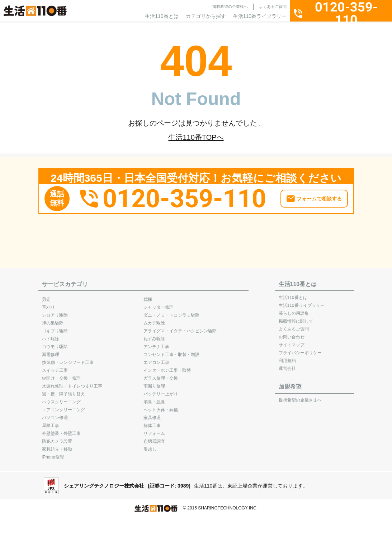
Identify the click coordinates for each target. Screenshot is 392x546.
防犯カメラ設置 (57, 438)
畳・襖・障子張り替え (63, 390)
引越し (150, 446)
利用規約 (287, 357)
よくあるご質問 (273, 6)
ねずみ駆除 (154, 335)
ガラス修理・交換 (161, 375)
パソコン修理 (55, 414)
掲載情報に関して (296, 318)
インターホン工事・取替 (167, 367)
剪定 (46, 296)
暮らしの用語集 (294, 310)
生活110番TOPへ (196, 137)
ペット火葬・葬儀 (161, 406)
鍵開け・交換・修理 (61, 375)
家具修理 (152, 414)
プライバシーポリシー (300, 349)
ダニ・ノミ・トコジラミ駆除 (171, 312)
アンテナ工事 (156, 343)
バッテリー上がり (161, 390)
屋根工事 (51, 422)
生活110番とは (162, 16)
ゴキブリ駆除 (55, 327)
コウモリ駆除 (55, 343)
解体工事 (152, 422)
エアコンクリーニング (63, 406)
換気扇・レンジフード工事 (68, 359)
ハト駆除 (51, 335)
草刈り (48, 304)
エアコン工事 (156, 359)
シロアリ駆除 (55, 312)
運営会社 (287, 365)
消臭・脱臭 (154, 398)
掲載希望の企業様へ (230, 6)
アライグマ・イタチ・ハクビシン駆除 (180, 327)
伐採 (148, 296)
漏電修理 (51, 351)
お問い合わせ (292, 333)
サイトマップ (292, 341)
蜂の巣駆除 (53, 319)
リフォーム (154, 430)
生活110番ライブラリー (260, 16)
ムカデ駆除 (154, 319)
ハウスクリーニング (61, 398)
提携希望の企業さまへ (300, 397)
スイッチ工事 (55, 367)
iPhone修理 (53, 454)
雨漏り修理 (154, 383)
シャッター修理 (159, 304)
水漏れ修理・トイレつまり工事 (72, 383)
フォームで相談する (319, 195)
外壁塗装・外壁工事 (61, 430)
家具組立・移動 (57, 446)
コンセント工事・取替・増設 (171, 351)
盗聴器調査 (154, 438)
